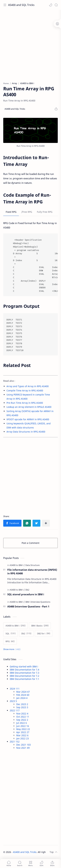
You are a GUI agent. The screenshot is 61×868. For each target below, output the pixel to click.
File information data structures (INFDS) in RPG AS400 (32, 572)
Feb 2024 (23, 695)
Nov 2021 (23, 748)
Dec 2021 (24, 745)
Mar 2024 (23, 692)
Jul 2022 (22, 723)
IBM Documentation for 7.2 (24, 676)
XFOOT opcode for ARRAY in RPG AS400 (28, 419)
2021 (15, 742)
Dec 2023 (22, 704)
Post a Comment (30, 543)
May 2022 (23, 729)
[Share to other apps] (46, 523)
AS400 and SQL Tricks (21, 5)
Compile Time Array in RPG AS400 (25, 390)
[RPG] (10, 641)
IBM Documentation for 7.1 (24, 679)
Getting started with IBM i (24, 666)
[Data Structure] (32, 565)
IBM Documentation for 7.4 (24, 670)
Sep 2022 (22, 720)
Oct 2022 (23, 717)
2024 (15, 689)
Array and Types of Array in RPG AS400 (28, 386)
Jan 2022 (23, 738)
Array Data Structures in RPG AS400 (26, 432)
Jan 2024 (22, 698)
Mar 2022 (22, 735)
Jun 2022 (23, 726)
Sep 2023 (22, 707)
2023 (13, 701)
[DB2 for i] (44, 633)
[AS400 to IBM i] (17, 565)
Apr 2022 (23, 732)
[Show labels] (12, 649)
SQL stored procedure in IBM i (26, 594)
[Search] (56, 5)
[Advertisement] (30, 44)
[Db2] (27, 590)
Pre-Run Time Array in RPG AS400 (25, 403)
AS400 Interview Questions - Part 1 (28, 606)
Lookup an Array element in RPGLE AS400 (29, 407)
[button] (51, 5)
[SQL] (10, 633)
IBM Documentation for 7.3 (24, 673)
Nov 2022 (22, 714)
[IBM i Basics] (40, 626)
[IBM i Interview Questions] (38, 602)
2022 (15, 710)
